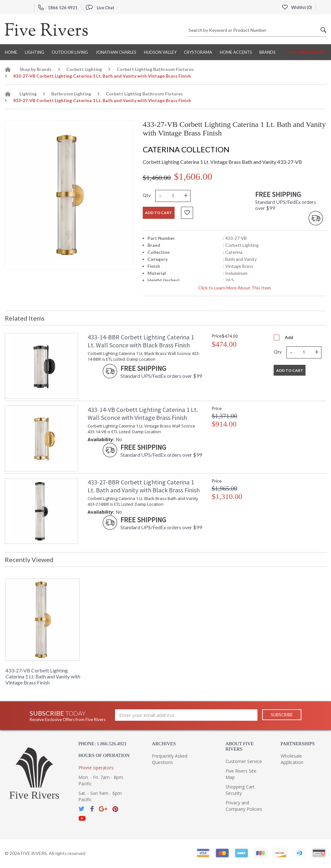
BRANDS (267, 52)
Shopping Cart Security (240, 790)
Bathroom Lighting (71, 94)
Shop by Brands (36, 69)
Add (289, 337)
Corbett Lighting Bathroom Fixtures (155, 69)
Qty (147, 195)
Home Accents (236, 52)
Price (217, 336)
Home (11, 52)
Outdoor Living (70, 52)
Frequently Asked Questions (170, 759)
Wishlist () (297, 7)
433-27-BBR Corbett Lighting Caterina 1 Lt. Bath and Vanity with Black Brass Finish (144, 486)
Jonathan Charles (116, 52)
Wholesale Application (292, 759)
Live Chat (100, 8)
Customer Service (306, 52)
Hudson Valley (160, 52)
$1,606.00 (193, 176)
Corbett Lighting (84, 69)
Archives (164, 744)
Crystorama (198, 52)
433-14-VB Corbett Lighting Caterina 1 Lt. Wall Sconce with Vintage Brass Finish (143, 413)
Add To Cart (290, 370)
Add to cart (158, 213)
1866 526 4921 (58, 8)
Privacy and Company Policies (244, 806)
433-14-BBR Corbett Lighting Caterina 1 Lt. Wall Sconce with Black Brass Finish (141, 341)
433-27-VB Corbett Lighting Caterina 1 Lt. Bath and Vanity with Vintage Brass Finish (43, 676)
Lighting (35, 52)
